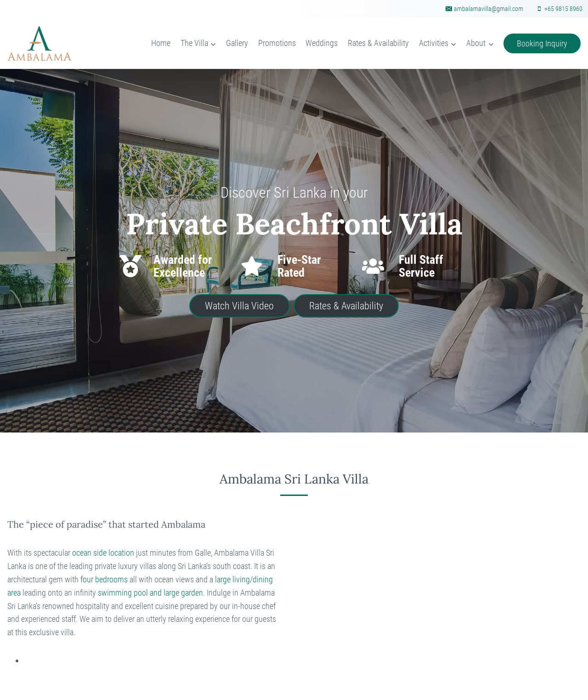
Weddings (322, 43)
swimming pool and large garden (150, 593)
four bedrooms (104, 579)
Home (161, 43)
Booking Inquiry (542, 43)
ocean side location (103, 553)
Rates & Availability (378, 43)
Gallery (237, 43)
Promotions (277, 43)
